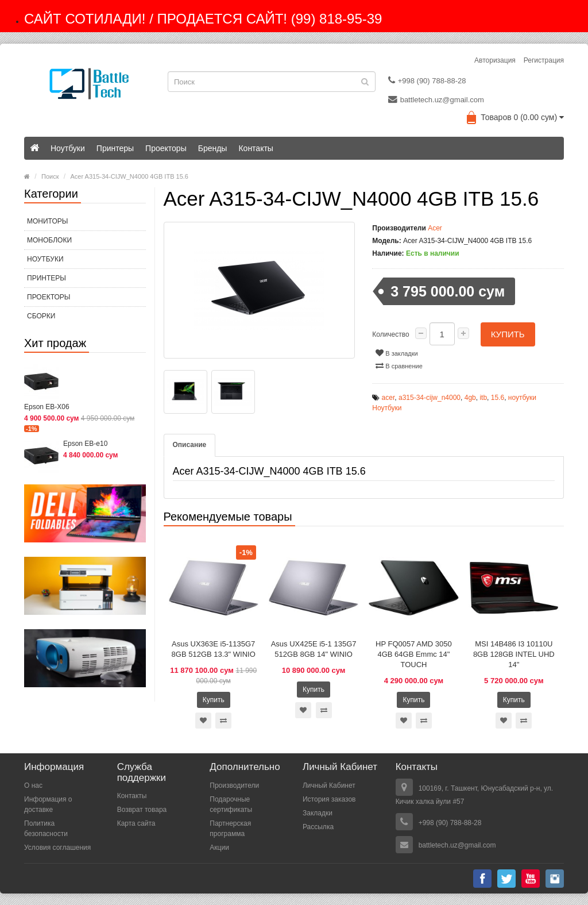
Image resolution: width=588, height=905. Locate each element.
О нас (33, 785)
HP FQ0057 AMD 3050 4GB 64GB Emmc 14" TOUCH (414, 654)
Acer (435, 228)
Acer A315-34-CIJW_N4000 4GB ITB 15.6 (129, 176)
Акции (219, 848)
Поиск (50, 176)
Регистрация (544, 60)
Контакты (256, 148)
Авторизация (495, 60)
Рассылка (318, 827)
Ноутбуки (68, 148)
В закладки (396, 353)
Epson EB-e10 (85, 444)
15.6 (498, 398)
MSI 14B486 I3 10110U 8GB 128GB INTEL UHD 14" (514, 654)
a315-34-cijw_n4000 (430, 398)
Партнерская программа (230, 829)
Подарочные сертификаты (231, 804)
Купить (508, 334)
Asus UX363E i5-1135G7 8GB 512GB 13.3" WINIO (214, 649)
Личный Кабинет (329, 785)
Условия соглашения (57, 848)
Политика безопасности (46, 829)
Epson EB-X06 (47, 407)
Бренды (213, 148)
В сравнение (399, 365)
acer (388, 398)
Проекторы (166, 148)
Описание (190, 445)
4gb (470, 398)
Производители (234, 785)
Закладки (318, 813)
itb (483, 398)
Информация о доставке (48, 804)
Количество (390, 334)
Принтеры (115, 148)
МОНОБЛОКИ (49, 240)
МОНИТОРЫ (47, 221)
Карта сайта (136, 823)
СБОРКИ (41, 316)
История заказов (329, 799)
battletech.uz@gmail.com (436, 99)
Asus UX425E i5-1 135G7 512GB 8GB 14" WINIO (314, 649)
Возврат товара (142, 810)
